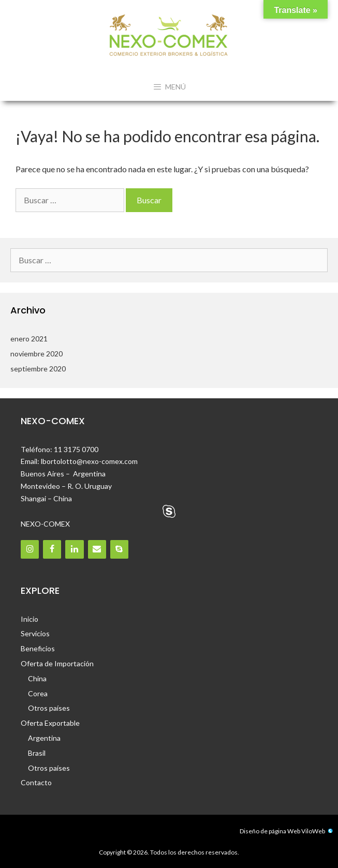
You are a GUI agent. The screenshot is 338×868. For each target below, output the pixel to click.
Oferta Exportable (50, 723)
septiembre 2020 (38, 369)
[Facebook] (52, 549)
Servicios (35, 633)
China (37, 678)
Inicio (30, 619)
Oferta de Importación (57, 663)
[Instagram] (30, 549)
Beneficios (38, 648)
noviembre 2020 (36, 354)
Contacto (36, 782)
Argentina (44, 738)
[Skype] (119, 549)
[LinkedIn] (74, 549)
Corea (38, 693)
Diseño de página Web (270, 831)
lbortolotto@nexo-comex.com (89, 461)
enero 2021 (29, 339)
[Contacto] (97, 549)
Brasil (37, 753)
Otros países (49, 708)
